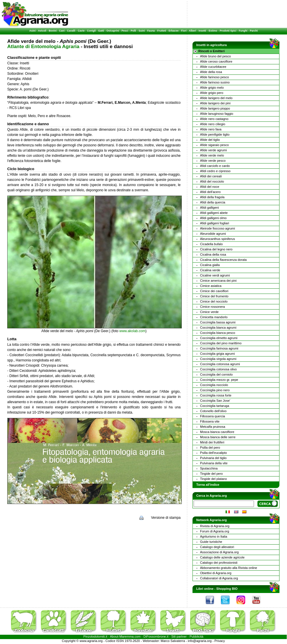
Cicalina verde (210, 270)
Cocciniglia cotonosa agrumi (220, 364)
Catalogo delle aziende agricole (222, 557)
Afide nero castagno (214, 119)
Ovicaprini (113, 31)
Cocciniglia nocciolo (214, 385)
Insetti (202, 31)
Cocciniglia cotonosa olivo (218, 369)
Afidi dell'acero (210, 192)
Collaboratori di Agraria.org (219, 578)
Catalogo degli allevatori (217, 547)
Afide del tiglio (210, 140)
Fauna (151, 31)
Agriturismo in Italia (214, 536)
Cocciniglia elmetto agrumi (219, 338)
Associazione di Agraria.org (219, 552)
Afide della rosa (211, 72)
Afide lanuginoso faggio (217, 114)
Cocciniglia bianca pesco (218, 333)
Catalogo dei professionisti (219, 563)
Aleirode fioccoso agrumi (217, 228)
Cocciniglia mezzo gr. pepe (219, 380)
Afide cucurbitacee (213, 67)
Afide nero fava (211, 129)
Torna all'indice (208, 485)
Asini (32, 31)
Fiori (184, 31)
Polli (133, 31)
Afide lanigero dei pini (215, 103)
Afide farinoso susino (215, 82)
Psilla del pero (210, 447)
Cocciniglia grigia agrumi (217, 354)
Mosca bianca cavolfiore (217, 432)
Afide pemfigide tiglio (215, 134)
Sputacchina (209, 468)
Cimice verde (209, 312)
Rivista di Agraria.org (215, 526)
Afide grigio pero (212, 93)
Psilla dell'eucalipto (214, 453)
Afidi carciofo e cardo (215, 166)
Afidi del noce (210, 187)
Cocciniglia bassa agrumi (218, 322)
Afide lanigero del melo (216, 98)
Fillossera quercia (212, 416)
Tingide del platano (214, 479)
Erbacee (174, 31)
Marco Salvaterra (173, 641)
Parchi (254, 31)
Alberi (192, 31)
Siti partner (179, 636)
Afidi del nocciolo (212, 181)
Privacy (220, 641)
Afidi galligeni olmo (213, 218)
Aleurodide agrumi (213, 234)
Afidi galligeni (209, 208)
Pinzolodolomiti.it (96, 636)
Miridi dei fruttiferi (212, 442)
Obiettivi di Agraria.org (216, 573)
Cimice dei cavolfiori (214, 291)
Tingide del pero (211, 474)
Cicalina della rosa (213, 254)
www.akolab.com (132, 331)
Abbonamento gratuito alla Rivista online (229, 568)
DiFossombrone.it (156, 636)
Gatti (101, 31)
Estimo (213, 31)
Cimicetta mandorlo (214, 317)
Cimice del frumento (214, 296)
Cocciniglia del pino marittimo (221, 343)
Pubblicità (197, 636)
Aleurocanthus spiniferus (217, 239)
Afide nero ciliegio (213, 124)
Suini (142, 31)
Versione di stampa (166, 518)
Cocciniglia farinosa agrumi (219, 348)
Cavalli (71, 31)
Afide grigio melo (212, 88)
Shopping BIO (227, 589)
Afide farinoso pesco (215, 77)
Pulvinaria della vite (214, 463)
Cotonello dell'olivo (213, 411)
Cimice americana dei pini (218, 281)
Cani (62, 31)
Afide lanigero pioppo (215, 108)
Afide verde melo (212, 155)
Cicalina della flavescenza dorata (223, 260)
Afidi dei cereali (211, 176)
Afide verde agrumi (213, 150)
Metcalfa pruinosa (213, 427)
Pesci (125, 31)
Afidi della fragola (212, 197)
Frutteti (162, 31)
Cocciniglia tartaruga (215, 406)
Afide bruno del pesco (215, 56)
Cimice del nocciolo (214, 301)
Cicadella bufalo (211, 244)
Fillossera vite (210, 421)
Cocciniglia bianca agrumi (218, 328)
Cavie (81, 31)
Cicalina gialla (210, 265)
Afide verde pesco (213, 161)
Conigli (91, 31)
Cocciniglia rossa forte (216, 395)
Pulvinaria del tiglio (213, 458)
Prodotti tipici (228, 31)
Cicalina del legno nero (216, 249)
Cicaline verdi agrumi (215, 275)
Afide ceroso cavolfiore (216, 61)
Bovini (53, 31)
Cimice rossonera (212, 307)
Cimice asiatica (211, 286)
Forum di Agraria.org (215, 531)
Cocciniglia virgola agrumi (218, 359)
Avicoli (42, 31)
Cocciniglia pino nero (215, 390)
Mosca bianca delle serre (218, 437)
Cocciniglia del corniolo (216, 374)
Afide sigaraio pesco (214, 145)
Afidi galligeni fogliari (215, 223)
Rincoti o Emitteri (211, 51)
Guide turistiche (211, 542)
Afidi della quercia (213, 202)
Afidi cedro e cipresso (215, 171)
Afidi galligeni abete (214, 213)
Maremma (127, 636)
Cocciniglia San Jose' (215, 401)
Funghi (243, 31)
